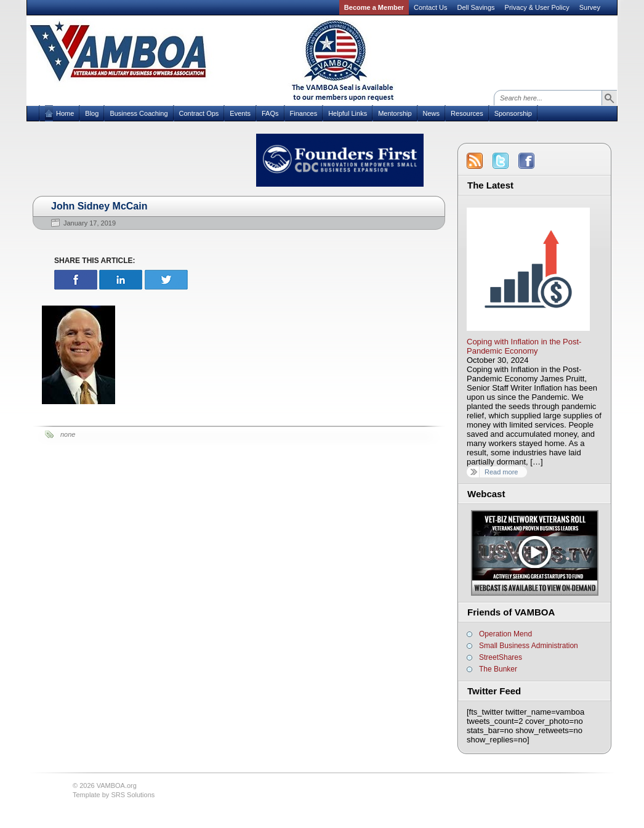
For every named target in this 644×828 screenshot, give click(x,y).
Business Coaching (139, 113)
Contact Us (430, 7)
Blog (92, 113)
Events (240, 113)
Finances (304, 113)
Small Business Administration (529, 646)
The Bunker (498, 669)
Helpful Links (348, 113)
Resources (467, 113)
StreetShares (501, 657)
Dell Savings (476, 7)
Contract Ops (199, 113)
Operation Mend (505, 634)
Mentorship (395, 113)
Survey (590, 7)
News (432, 113)
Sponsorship (513, 113)
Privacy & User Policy (537, 7)
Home (65, 113)
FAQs (270, 113)
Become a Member (374, 7)
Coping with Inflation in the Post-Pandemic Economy (524, 346)
